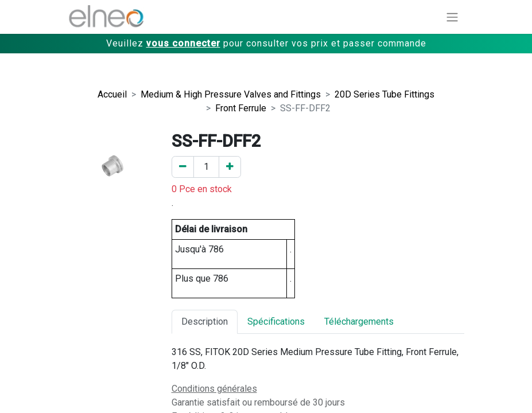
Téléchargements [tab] (359, 322)
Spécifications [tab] (276, 322)
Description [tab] (205, 322)
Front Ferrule (241, 108)
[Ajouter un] (230, 167)
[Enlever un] (183, 167)
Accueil (112, 94)
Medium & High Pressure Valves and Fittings (231, 94)
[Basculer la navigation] (452, 17)
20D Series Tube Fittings (385, 94)
